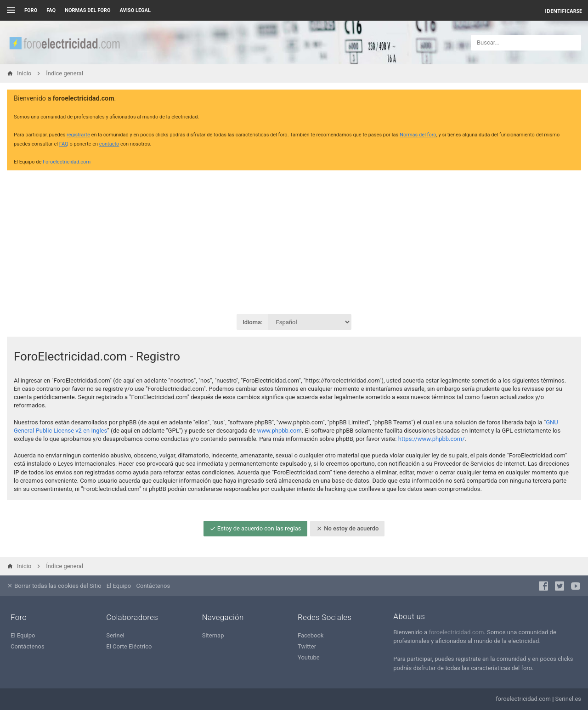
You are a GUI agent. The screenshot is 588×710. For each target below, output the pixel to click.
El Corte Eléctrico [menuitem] (129, 646)
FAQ (51, 10)
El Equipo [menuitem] (119, 586)
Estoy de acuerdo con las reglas (255, 528)
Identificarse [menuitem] (563, 11)
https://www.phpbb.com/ (432, 439)
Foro (31, 10)
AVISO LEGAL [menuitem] (135, 10)
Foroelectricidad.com (67, 162)
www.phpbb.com (280, 431)
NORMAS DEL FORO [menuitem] (88, 10)
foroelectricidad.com (456, 632)
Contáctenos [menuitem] (153, 586)
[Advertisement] (294, 242)
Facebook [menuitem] (311, 635)
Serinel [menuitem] (115, 635)
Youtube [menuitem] (309, 657)
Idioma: (252, 322)
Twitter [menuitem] (307, 646)
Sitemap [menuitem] (213, 635)
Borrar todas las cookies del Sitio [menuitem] (54, 586)
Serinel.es (568, 699)
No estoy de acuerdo (347, 528)
